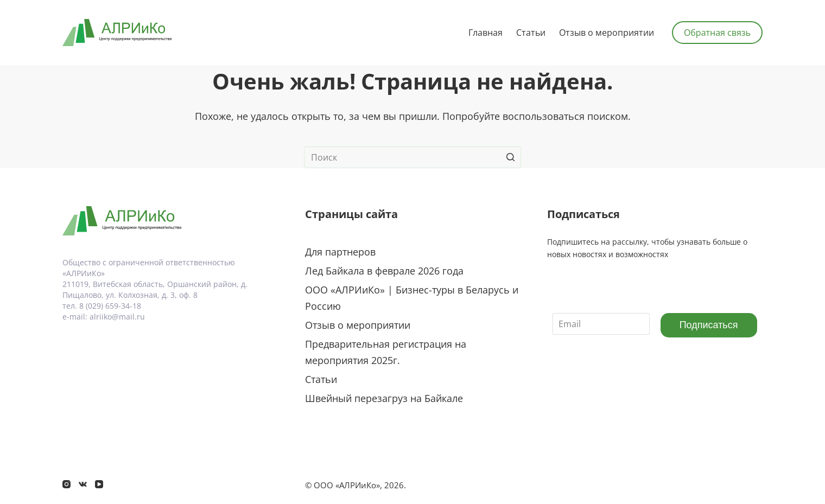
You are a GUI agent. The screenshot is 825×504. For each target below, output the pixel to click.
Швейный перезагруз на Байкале (384, 398)
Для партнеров (340, 252)
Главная (486, 33)
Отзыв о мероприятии (607, 33)
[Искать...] (412, 157)
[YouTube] (99, 484)
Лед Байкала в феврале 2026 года (384, 271)
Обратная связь (717, 33)
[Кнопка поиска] (510, 157)
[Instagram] (66, 484)
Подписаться (709, 325)
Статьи (531, 33)
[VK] (83, 484)
